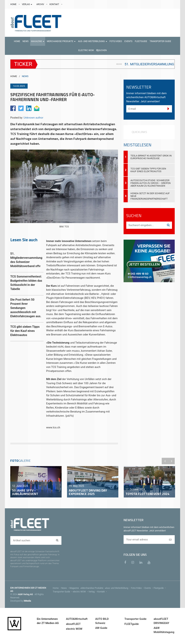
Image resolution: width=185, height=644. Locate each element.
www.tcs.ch (54, 427)
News (65, 588)
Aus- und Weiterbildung (119, 588)
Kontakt (102, 592)
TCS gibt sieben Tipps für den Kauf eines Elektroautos (148, 170)
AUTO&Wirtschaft (77, 619)
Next (171, 461)
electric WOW (81, 592)
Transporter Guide (63, 592)
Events (149, 588)
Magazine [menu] (76, 588)
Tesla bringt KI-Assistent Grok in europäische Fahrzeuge (151, 157)
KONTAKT (55, 4)
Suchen (102, 50)
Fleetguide (160, 588)
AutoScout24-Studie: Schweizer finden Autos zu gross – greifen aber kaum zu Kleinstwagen (150, 183)
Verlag (93, 592)
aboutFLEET (73, 624)
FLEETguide (132, 624)
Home (57, 588)
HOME (14, 4)
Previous (165, 461)
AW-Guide (101, 628)
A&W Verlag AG (26, 594)
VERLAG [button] (27, 4)
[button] (38, 41)
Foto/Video (138, 588)
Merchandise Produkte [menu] (94, 588)
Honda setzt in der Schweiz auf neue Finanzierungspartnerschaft (150, 196)
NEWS (25, 76)
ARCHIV (40, 4)
